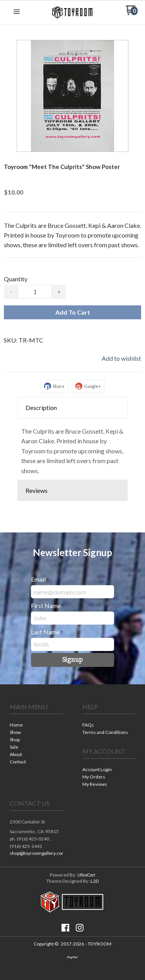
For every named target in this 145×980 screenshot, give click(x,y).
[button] (17, 12)
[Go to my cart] (132, 13)
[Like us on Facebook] (65, 928)
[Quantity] (35, 292)
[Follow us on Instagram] (80, 928)
